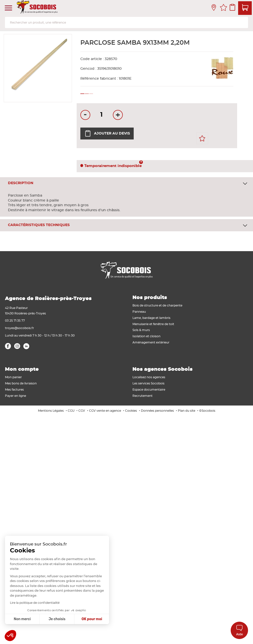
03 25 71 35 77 (15, 321)
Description (21, 183)
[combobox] (126, 22)
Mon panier (13, 377)
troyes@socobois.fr (19, 328)
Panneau (139, 312)
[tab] (126, 183)
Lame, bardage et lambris (151, 318)
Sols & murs (141, 330)
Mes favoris (223, 8)
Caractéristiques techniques (39, 225)
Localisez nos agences (149, 377)
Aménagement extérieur (151, 342)
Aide (239, 630)
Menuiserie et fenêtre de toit (153, 324)
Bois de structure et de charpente (157, 305)
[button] (10, 636)
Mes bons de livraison (21, 383)
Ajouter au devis (107, 134)
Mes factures (14, 390)
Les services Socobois (148, 383)
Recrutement (142, 396)
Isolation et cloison (146, 336)
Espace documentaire (149, 390)
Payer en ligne (16, 396)
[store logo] (38, 8)
